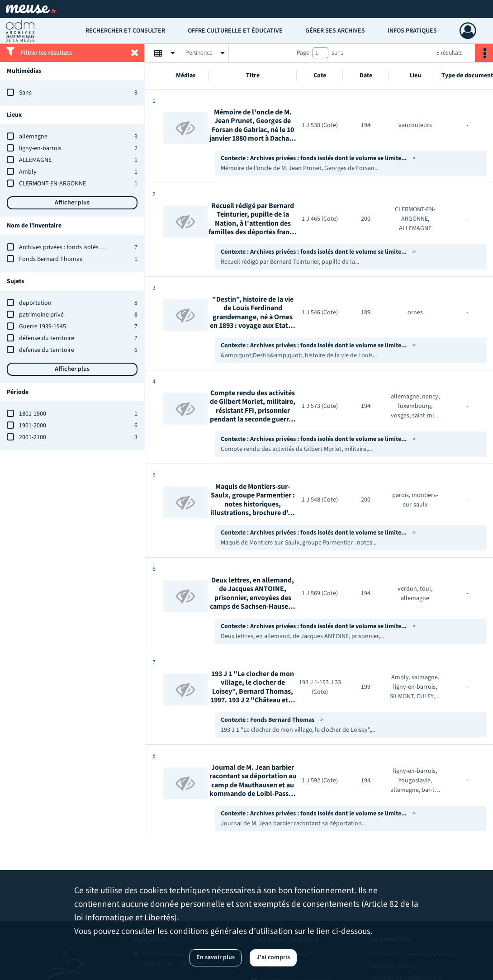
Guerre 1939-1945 (43, 327)
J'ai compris (273, 957)
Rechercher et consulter (125, 31)
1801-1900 (33, 414)
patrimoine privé (41, 315)
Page (303, 53)
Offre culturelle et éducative (235, 31)
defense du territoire (47, 350)
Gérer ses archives (335, 31)
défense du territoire (47, 338)
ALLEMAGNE (35, 160)
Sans (25, 93)
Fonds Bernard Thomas (51, 259)
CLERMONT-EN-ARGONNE (52, 184)
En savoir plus (216, 957)
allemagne (33, 137)
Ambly (28, 172)
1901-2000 (33, 426)
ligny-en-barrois (40, 148)
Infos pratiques (412, 31)
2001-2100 (33, 437)
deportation (35, 303)
